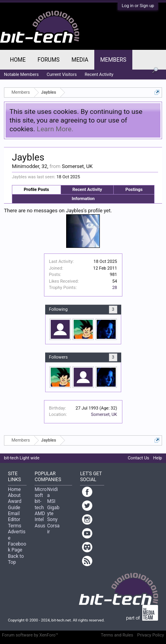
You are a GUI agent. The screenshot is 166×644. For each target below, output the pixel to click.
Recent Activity (87, 190)
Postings (134, 190)
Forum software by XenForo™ (30, 635)
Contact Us (138, 458)
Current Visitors (62, 75)
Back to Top (16, 559)
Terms (15, 526)
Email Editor (14, 517)
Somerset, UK (104, 415)
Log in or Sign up (138, 6)
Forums (49, 60)
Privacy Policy (151, 635)
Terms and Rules (117, 635)
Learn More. (55, 129)
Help (157, 458)
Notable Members (21, 75)
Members (113, 60)
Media (80, 60)
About (14, 495)
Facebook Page (17, 547)
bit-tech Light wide (22, 458)
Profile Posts (36, 190)
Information (83, 199)
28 (114, 288)
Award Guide (15, 504)
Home (18, 60)
